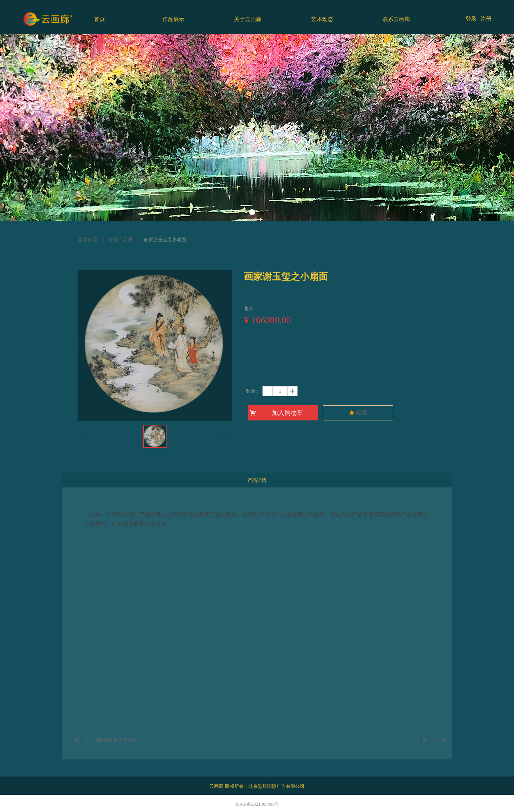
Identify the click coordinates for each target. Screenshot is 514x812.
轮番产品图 (121, 240)
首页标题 (88, 240)
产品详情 (257, 480)
